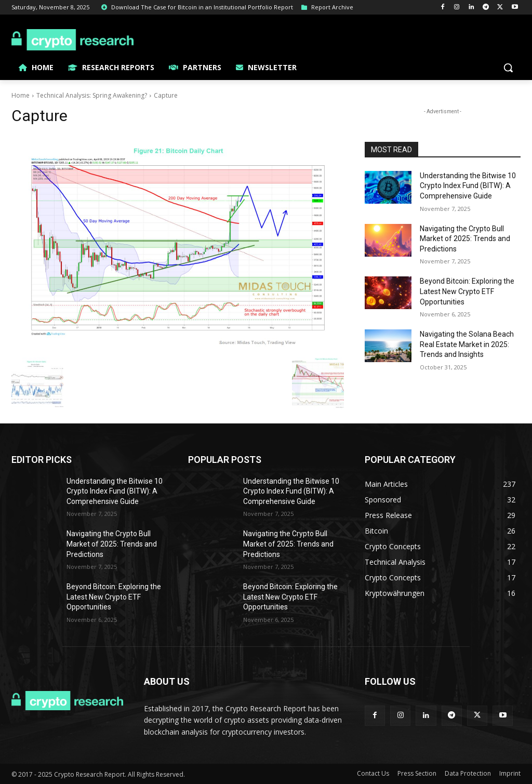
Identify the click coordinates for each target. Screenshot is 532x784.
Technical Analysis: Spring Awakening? (92, 95)
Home (21, 95)
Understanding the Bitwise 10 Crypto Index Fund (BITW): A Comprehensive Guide (468, 186)
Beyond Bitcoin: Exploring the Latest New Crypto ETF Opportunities (467, 291)
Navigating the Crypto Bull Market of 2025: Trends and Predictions (465, 239)
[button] (508, 68)
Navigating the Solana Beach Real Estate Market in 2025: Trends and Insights (467, 344)
